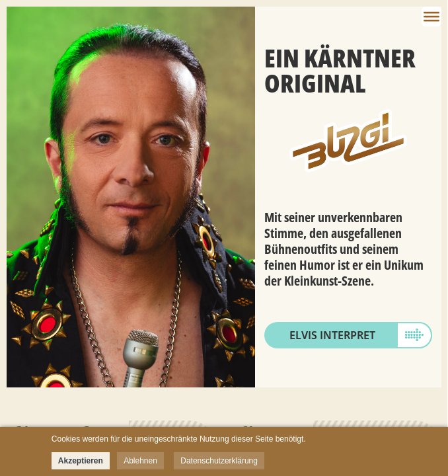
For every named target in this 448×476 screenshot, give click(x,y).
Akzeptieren (81, 461)
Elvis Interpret (332, 335)
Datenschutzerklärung (219, 461)
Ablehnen (140, 461)
